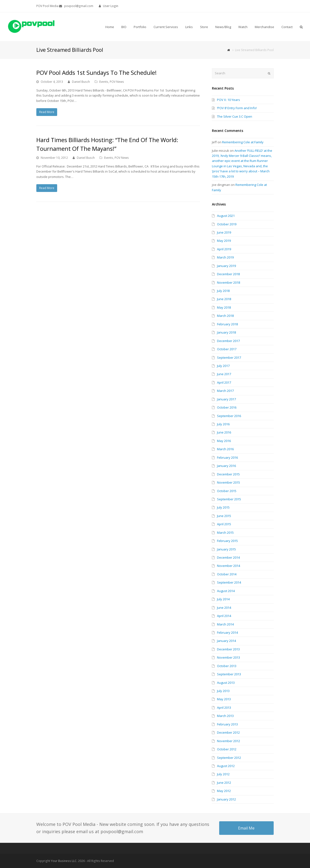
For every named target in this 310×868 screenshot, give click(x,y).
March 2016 (225, 449)
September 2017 (229, 358)
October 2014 (227, 574)
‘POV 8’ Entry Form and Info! (237, 108)
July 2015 (223, 507)
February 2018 (227, 324)
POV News (117, 82)
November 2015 (229, 482)
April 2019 (224, 249)
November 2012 (229, 741)
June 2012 (224, 783)
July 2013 (223, 691)
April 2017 (224, 382)
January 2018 (226, 332)
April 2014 (224, 616)
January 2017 (226, 399)
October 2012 (227, 749)
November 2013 (229, 657)
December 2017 (228, 341)
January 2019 (226, 266)
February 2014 (227, 632)
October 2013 (227, 666)
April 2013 (224, 708)
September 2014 (229, 582)
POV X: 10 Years (229, 100)
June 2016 (224, 432)
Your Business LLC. (64, 861)
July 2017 (223, 366)
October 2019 (227, 224)
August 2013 (226, 683)
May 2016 (224, 441)
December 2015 (228, 474)
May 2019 (224, 241)
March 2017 (225, 391)
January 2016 (226, 466)
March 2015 (225, 533)
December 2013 (228, 649)
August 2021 (226, 216)
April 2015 (224, 524)
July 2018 (223, 291)
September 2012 (229, 758)
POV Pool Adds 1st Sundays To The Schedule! (97, 72)
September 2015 (229, 499)
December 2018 (228, 274)
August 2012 (226, 766)
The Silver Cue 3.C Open (235, 116)
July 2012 (223, 774)
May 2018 (224, 307)
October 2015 (227, 491)
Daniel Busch (81, 82)
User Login (111, 6)
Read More (47, 112)
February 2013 (227, 724)
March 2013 (225, 716)
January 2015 (226, 549)
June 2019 (224, 232)
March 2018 (225, 316)
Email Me (246, 828)
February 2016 (227, 457)
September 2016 (229, 416)
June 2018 (224, 299)
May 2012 (224, 791)
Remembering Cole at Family (243, 142)
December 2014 (228, 557)
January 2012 (226, 799)
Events (104, 82)
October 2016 (227, 407)
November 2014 (229, 566)
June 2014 (224, 608)
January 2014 (226, 641)
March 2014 (225, 624)
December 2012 (228, 732)
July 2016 (223, 424)
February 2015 (227, 541)
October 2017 (227, 349)
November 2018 (229, 282)
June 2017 (224, 374)
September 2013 (229, 674)
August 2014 (226, 591)
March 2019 (225, 257)
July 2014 (223, 599)
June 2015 (224, 516)
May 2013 (224, 699)
